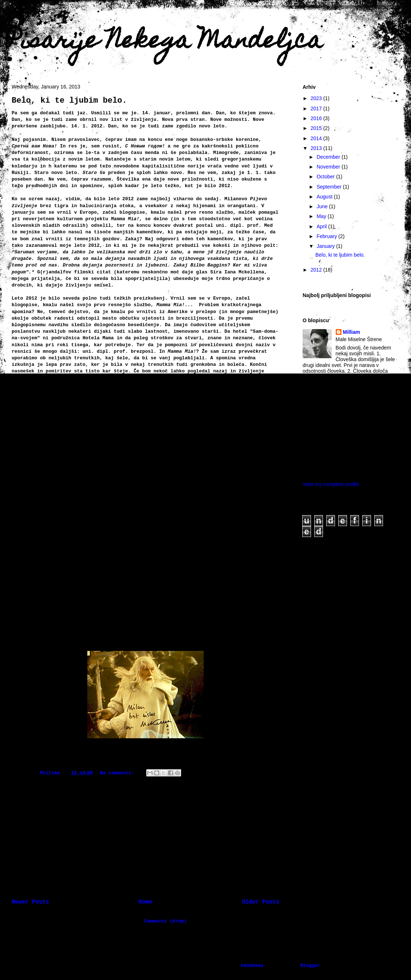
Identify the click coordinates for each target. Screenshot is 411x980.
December (329, 157)
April (322, 226)
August (325, 197)
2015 (317, 128)
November (329, 167)
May (322, 216)
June (323, 206)
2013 (317, 148)
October (326, 177)
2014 (317, 138)
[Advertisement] (145, 834)
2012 (317, 270)
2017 (317, 108)
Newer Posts (30, 902)
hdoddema (252, 966)
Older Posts (261, 902)
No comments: (118, 773)
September (330, 187)
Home (145, 902)
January (326, 246)
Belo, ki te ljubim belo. (69, 101)
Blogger (310, 966)
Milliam (352, 332)
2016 (317, 118)
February (327, 236)
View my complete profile (331, 484)
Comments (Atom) (165, 921)
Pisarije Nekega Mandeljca (164, 42)
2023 (317, 98)
